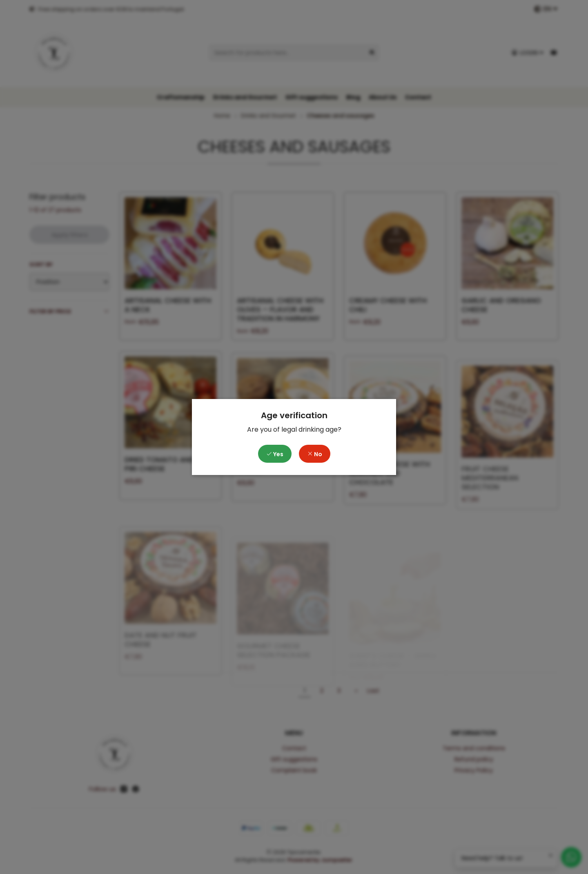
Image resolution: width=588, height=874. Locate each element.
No (315, 454)
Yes (275, 454)
